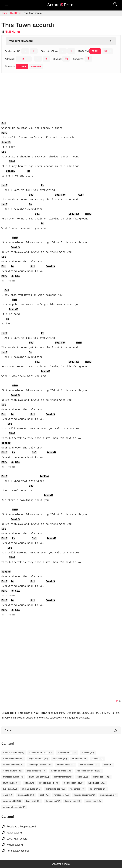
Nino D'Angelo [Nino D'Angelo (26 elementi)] (98, 789)
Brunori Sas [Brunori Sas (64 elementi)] (79, 759)
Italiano (95, 51)
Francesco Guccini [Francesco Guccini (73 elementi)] (13, 777)
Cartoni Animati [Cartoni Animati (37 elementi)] (65, 765)
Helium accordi (15, 845)
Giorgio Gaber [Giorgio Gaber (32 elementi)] (101, 777)
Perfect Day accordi (18, 851)
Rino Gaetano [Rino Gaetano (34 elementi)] (108, 795)
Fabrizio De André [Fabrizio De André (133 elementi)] (61, 771)
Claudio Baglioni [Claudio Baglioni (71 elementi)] (89, 765)
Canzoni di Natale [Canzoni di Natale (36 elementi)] (13, 765)
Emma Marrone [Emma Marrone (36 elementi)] (12, 771)
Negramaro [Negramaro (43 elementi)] (77, 789)
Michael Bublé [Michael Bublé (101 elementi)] (31, 789)
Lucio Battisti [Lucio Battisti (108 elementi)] (97, 783)
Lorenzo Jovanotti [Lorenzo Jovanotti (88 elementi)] (49, 783)
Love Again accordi (17, 839)
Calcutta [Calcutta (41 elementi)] (98, 759)
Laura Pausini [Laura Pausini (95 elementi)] (11, 783)
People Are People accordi (22, 827)
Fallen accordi (14, 833)
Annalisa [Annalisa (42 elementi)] (88, 753)
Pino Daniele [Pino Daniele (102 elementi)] (26, 795)
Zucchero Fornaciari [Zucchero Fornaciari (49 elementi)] (14, 807)
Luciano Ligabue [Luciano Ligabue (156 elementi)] (73, 783)
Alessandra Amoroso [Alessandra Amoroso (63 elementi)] (41, 753)
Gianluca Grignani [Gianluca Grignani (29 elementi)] (39, 777)
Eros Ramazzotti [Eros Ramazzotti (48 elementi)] (36, 771)
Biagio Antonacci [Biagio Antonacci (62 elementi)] (38, 759)
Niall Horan (12, 32)
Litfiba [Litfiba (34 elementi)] (29, 783)
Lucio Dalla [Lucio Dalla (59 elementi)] (10, 789)
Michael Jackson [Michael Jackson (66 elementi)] (55, 789)
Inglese (107, 51)
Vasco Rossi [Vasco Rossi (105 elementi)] (94, 801)
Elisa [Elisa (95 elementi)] (108, 765)
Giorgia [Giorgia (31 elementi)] (83, 777)
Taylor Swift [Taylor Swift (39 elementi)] (33, 801)
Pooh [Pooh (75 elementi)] (44, 795)
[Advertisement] (61, 96)
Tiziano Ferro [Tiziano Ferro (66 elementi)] (73, 801)
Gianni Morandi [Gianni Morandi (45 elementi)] (63, 777)
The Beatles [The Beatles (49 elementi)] (53, 801)
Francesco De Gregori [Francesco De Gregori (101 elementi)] (89, 771)
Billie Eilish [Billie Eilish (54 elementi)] (60, 759)
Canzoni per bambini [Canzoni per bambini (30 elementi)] (40, 765)
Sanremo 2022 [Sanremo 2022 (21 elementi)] (12, 801)
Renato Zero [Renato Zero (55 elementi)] (61, 795)
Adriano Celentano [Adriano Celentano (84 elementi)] (14, 753)
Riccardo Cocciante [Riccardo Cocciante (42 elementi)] (85, 795)
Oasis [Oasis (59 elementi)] (8, 795)
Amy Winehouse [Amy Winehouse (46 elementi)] (67, 753)
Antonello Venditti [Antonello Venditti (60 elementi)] (13, 759)
